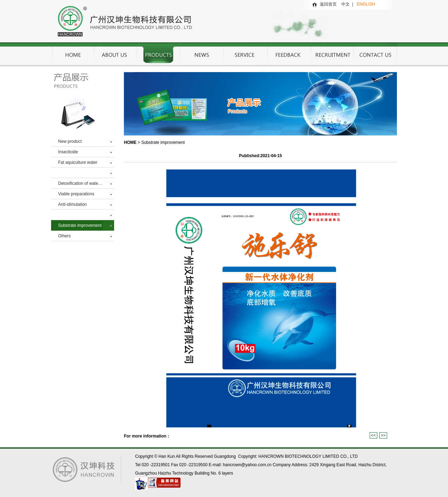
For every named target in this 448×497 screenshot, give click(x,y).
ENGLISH (366, 4)
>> (383, 435)
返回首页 (328, 4)
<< (373, 435)
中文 (347, 4)
